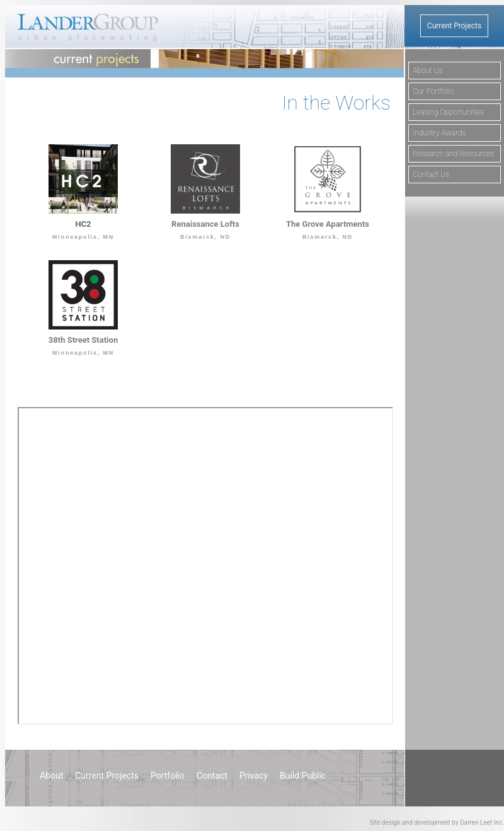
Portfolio (168, 776)
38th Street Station (83, 340)
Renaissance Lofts (205, 224)
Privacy (254, 776)
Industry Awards (439, 133)
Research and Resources (453, 154)
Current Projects (454, 26)
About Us (428, 71)
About (51, 776)
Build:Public (303, 776)
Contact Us (431, 175)
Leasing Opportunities (448, 112)
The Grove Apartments (328, 224)
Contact (212, 776)
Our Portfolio (433, 91)
